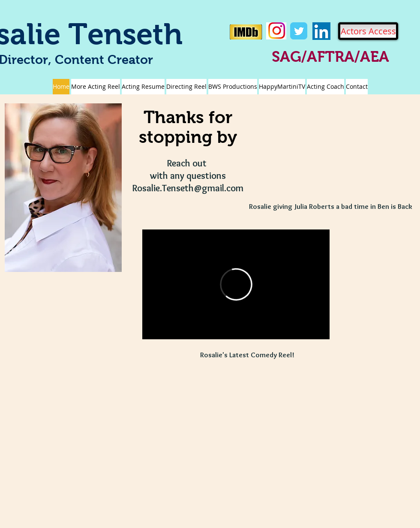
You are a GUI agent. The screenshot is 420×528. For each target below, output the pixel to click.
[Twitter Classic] (299, 31)
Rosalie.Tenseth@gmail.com (188, 188)
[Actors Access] (368, 31)
